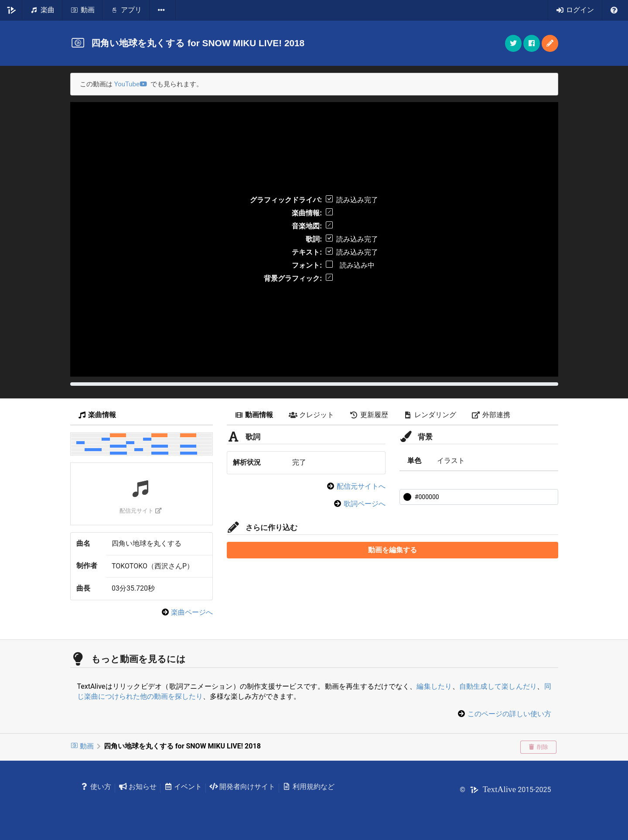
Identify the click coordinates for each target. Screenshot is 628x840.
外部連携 (491, 415)
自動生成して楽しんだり (498, 686)
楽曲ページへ (192, 612)
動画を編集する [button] (392, 550)
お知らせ (138, 787)
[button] (550, 43)
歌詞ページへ (365, 504)
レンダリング (430, 415)
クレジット (311, 415)
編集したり (434, 686)
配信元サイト (141, 511)
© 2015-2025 (505, 790)
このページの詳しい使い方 (509, 714)
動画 (82, 746)
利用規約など (309, 787)
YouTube (131, 84)
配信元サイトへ (361, 486)
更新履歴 (369, 415)
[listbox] (163, 10)
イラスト (451, 461)
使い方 (96, 787)
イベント (183, 787)
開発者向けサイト (242, 787)
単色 (414, 461)
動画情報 (254, 415)
